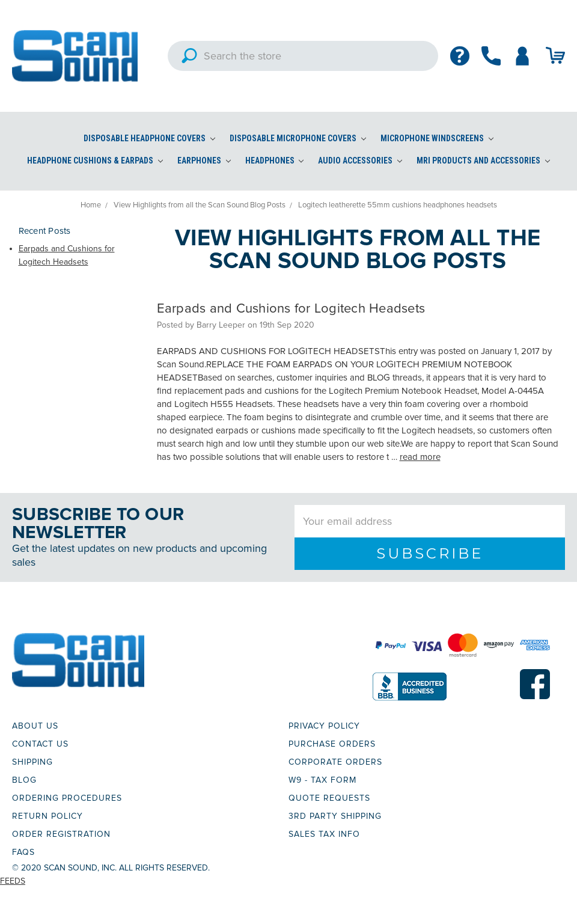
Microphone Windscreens (437, 138)
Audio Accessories (360, 161)
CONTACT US (40, 744)
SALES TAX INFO (324, 834)
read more (420, 457)
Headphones (275, 161)
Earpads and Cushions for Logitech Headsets (291, 309)
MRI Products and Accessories (483, 161)
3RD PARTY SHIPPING (335, 816)
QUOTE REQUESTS (329, 798)
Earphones (204, 161)
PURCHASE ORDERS (332, 744)
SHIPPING (32, 762)
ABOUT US (35, 726)
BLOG (24, 780)
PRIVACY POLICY (324, 726)
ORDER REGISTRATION (61, 834)
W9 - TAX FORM (322, 780)
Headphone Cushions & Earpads (95, 161)
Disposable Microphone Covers (298, 138)
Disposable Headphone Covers (149, 138)
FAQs (23, 852)
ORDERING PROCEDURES (67, 798)
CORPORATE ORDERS (335, 762)
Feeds (13, 881)
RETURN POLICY (47, 816)
